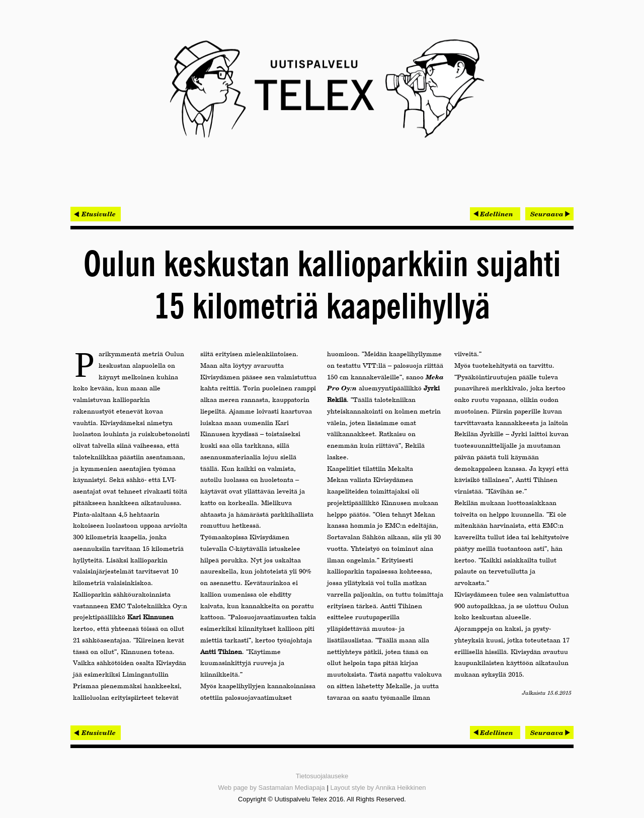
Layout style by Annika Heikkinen (378, 788)
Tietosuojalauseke (322, 776)
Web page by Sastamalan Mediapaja (272, 788)
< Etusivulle (96, 214)
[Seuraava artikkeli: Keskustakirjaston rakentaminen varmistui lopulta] (549, 214)
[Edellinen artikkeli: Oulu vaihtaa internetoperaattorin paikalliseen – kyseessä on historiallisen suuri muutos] (495, 214)
